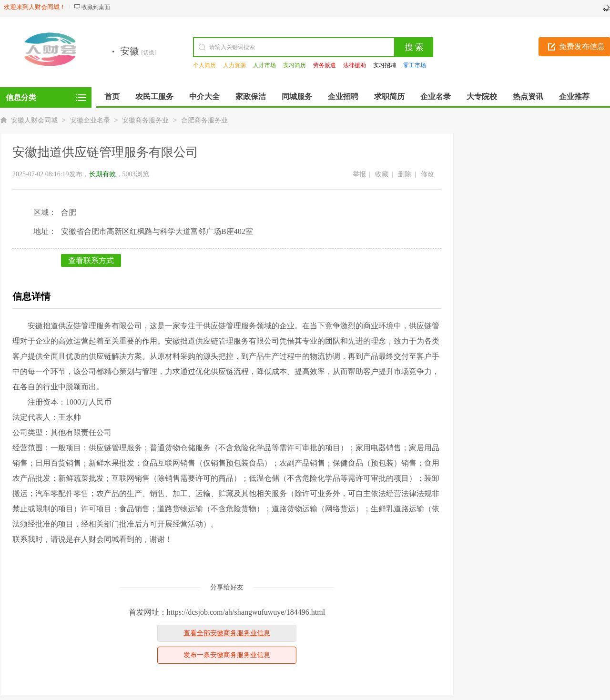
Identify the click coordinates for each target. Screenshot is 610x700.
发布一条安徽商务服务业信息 (227, 655)
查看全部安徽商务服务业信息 (227, 633)
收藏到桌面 (96, 7)
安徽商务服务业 (145, 120)
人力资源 (234, 65)
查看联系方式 (91, 260)
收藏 (382, 174)
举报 (359, 174)
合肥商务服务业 (204, 120)
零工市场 (415, 65)
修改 (427, 174)
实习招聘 (385, 65)
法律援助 (355, 65)
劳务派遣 (325, 65)
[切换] (149, 52)
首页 (112, 96)
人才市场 (264, 65)
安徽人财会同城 (34, 120)
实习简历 (295, 65)
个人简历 (204, 65)
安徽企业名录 (90, 120)
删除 (405, 174)
